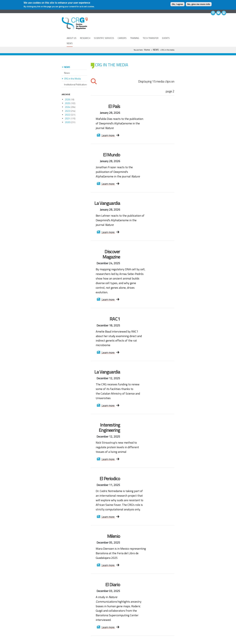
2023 (68, 101)
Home (147, 50)
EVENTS (166, 38)
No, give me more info (199, 4)
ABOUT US (72, 38)
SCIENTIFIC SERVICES (104, 38)
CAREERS (122, 38)
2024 (68, 97)
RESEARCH (85, 38)
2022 (68, 105)
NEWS (70, 43)
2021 (68, 109)
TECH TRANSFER (151, 38)
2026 (68, 90)
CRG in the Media (72, 69)
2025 (68, 93)
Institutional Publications (76, 75)
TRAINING (135, 38)
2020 (68, 113)
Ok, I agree (177, 4)
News (67, 63)
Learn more (109, 126)
